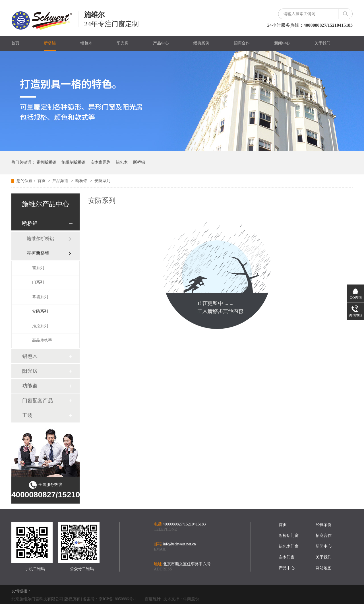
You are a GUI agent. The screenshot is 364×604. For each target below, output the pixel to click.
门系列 (38, 282)
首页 (15, 43)
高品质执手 (42, 340)
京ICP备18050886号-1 (117, 599)
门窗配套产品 (38, 401)
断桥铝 (50, 43)
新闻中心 (282, 43)
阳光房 (123, 43)
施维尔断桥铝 (73, 162)
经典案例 (201, 43)
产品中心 (161, 43)
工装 (27, 415)
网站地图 (324, 568)
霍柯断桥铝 (46, 162)
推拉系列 (40, 326)
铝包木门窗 (289, 546)
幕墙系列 (40, 297)
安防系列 (102, 181)
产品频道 (61, 181)
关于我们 (322, 43)
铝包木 (86, 43)
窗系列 (38, 268)
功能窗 (30, 386)
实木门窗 (287, 557)
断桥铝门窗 (289, 536)
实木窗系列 (101, 162)
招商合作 (242, 43)
